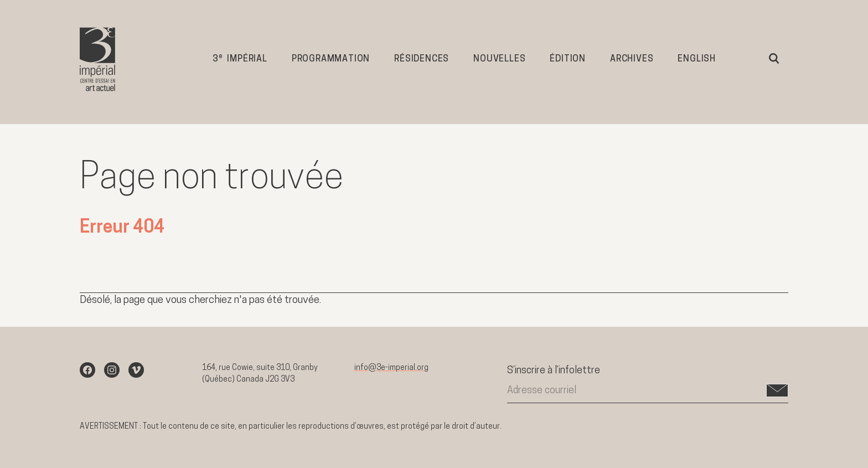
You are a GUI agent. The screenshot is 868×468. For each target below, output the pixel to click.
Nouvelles (499, 59)
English (697, 59)
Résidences (422, 59)
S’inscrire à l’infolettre (554, 371)
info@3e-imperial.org (391, 368)
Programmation (331, 59)
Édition (568, 59)
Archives (632, 59)
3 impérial (240, 58)
